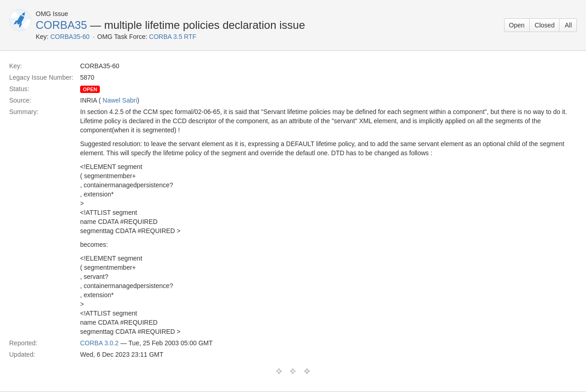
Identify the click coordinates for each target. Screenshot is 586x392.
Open (517, 25)
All (568, 25)
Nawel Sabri (120, 100)
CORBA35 (61, 25)
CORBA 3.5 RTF (173, 37)
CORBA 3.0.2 (99, 343)
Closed (545, 25)
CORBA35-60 (70, 37)
